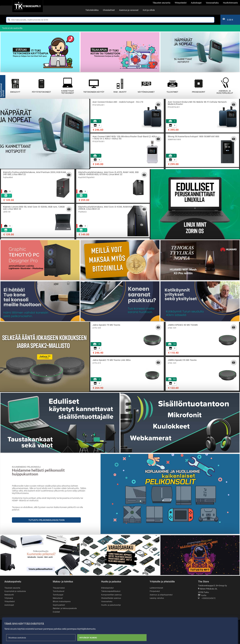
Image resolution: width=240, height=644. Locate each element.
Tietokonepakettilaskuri (111, 591)
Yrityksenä (9, 598)
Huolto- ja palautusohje (111, 605)
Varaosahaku (107, 602)
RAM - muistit (120, 86)
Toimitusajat (58, 595)
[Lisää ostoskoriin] (158, 104)
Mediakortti (9, 595)
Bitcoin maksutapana (62, 602)
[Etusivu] (27, 6)
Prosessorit (199, 86)
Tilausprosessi (59, 588)
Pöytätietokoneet (41, 86)
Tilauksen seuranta (13, 588)
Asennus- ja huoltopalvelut (225, 86)
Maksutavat (58, 598)
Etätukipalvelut (108, 588)
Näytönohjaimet (146, 86)
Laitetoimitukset (157, 588)
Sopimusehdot (59, 605)
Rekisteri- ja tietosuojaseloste (66, 609)
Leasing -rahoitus (157, 598)
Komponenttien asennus (112, 595)
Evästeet (57, 612)
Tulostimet (172, 86)
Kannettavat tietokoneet (68, 86)
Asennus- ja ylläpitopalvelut (161, 595)
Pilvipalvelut (155, 591)
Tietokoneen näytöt (94, 86)
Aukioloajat (9, 605)
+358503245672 (207, 598)
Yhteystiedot (10, 602)
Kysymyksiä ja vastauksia (16, 591)
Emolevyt (15, 86)
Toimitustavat (59, 591)
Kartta (202, 595)
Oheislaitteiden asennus (112, 598)
